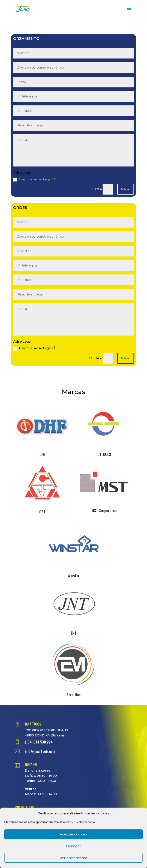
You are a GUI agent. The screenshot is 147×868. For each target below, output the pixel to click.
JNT (74, 633)
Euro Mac (74, 695)
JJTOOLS (105, 454)
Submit (126, 189)
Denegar (74, 846)
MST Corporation (105, 510)
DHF (42, 454)
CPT (42, 512)
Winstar (74, 576)
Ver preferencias (74, 858)
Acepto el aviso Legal (34, 179)
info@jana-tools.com (40, 751)
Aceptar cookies (73, 834)
